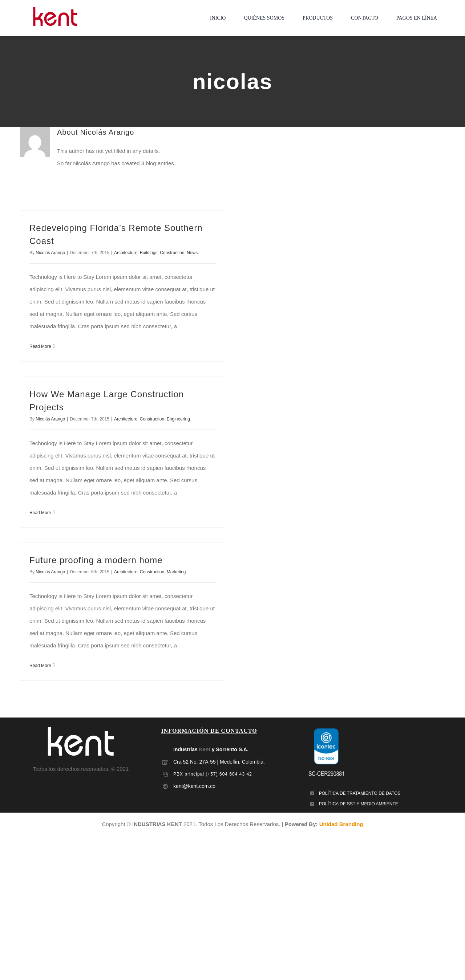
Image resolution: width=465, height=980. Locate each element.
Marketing (176, 572)
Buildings (149, 253)
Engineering (178, 419)
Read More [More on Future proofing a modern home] (40, 666)
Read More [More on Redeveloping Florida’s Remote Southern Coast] (40, 346)
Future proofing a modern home (96, 560)
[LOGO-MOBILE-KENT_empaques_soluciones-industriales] (55, 10)
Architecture (126, 253)
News (192, 253)
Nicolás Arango (50, 253)
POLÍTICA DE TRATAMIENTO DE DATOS (360, 793)
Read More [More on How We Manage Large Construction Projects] (40, 513)
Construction (172, 253)
